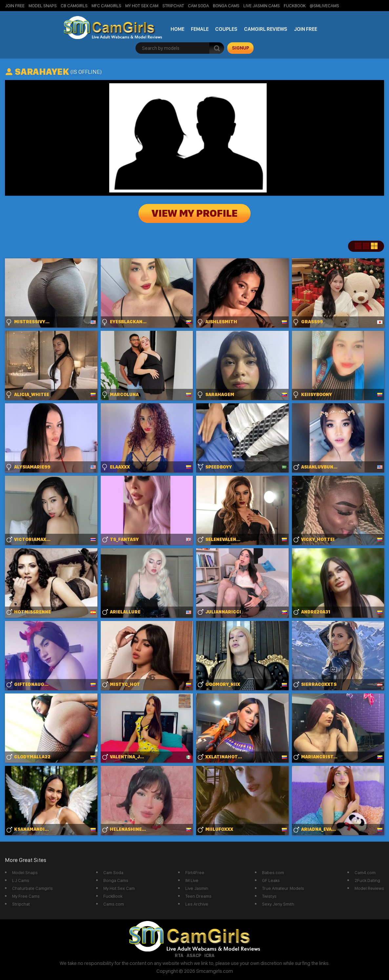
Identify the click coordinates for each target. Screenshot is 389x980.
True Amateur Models (283, 888)
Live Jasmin (197, 888)
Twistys (269, 896)
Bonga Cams (226, 6)
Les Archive (197, 904)
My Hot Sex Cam (142, 6)
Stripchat (21, 904)
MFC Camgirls (106, 6)
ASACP (194, 955)
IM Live (192, 880)
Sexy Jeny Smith (278, 904)
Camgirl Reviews (266, 29)
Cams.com (114, 904)
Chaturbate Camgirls (32, 888)
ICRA (209, 955)
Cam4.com (365, 872)
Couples (226, 29)
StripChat (173, 6)
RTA (179, 955)
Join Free (15, 6)
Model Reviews (369, 888)
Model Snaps (43, 6)
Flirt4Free (195, 872)
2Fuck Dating (367, 880)
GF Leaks (271, 880)
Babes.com (273, 872)
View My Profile (194, 213)
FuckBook (295, 6)
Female (200, 29)
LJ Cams (21, 880)
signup (241, 48)
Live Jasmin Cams (262, 6)
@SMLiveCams (324, 6)
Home (177, 29)
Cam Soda (198, 6)
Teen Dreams (198, 896)
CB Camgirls (74, 6)
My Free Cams (26, 896)
